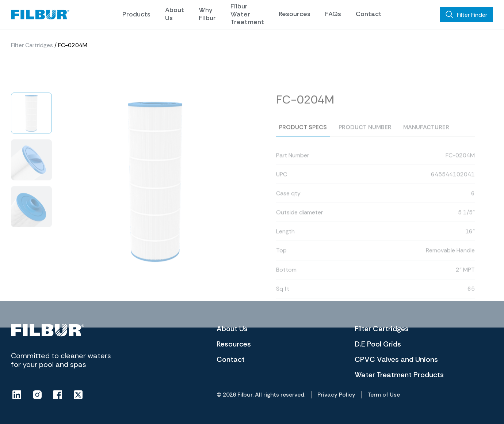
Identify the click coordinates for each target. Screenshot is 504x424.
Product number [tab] (365, 135)
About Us (175, 14)
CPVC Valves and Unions (396, 359)
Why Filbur (207, 14)
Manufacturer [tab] (426, 135)
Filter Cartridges (32, 46)
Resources (295, 14)
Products (136, 14)
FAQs (333, 14)
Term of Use (384, 395)
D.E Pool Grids (378, 344)
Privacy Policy (336, 395)
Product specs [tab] (303, 135)
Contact (369, 14)
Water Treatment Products (399, 375)
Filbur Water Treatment (247, 14)
